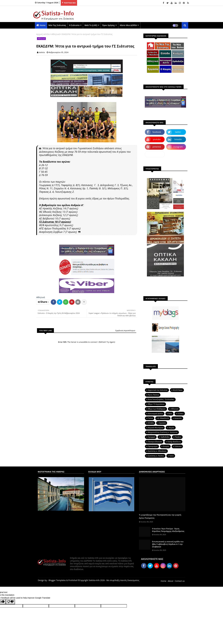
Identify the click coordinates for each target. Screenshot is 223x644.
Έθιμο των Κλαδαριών (157, 409)
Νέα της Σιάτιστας (57, 25)
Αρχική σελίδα (43, 34)
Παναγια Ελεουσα (155, 442)
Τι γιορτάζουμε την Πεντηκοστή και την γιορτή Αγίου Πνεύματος (160, 516)
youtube (157, 139)
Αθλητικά (56, 34)
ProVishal (73, 580)
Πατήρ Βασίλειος (174, 442)
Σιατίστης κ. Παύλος (156, 456)
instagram (178, 147)
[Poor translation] (10, 602)
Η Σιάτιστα (74, 25)
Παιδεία (178, 437)
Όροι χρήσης (109, 25)
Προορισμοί (153, 446)
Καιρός (171, 428)
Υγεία (172, 456)
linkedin (178, 139)
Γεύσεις (180, 414)
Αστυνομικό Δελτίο (155, 414)
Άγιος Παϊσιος (153, 395)
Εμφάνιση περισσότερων (125, 331)
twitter (178, 132)
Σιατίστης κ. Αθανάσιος (157, 451)
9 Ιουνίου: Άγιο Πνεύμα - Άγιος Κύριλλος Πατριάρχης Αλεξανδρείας (168, 530)
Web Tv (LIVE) (91, 25)
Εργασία (162, 423)
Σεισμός (166, 446)
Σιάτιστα (178, 446)
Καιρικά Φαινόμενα (156, 428)
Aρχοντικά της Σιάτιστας (158, 390)
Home (43, 25)
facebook (157, 132)
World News (178, 390)
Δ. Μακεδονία (164, 418)
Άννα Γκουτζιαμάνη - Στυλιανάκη (161, 399)
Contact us (180, 581)
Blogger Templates (57, 580)
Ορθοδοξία (165, 437)
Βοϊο (170, 414)
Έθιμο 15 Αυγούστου (156, 404)
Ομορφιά (152, 437)
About (170, 581)
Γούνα (150, 418)
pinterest (157, 147)
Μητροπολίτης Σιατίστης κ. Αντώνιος (163, 432)
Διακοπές (178, 418)
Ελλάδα (151, 423)
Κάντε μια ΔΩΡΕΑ (128, 25)
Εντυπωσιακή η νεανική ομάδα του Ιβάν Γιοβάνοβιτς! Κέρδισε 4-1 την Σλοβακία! (168, 544)
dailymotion (155, 154)
